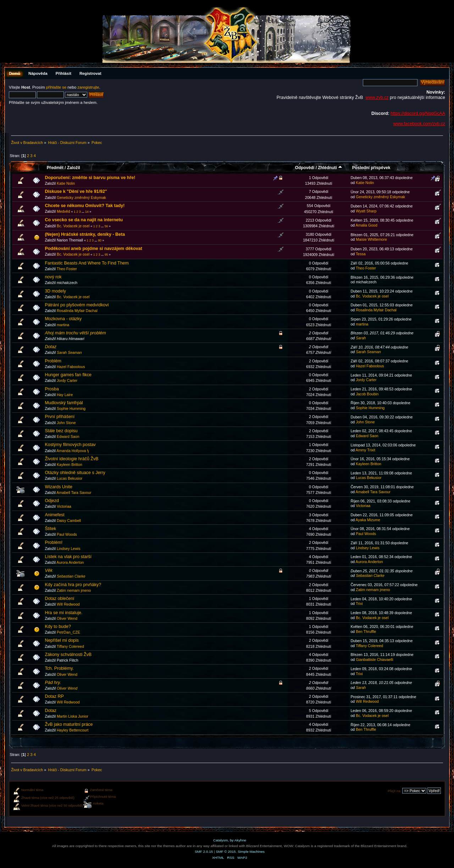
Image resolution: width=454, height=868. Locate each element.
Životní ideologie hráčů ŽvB (71, 459)
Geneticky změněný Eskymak (81, 197)
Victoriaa (64, 506)
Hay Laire (65, 395)
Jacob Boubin (367, 394)
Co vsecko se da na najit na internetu (84, 220)
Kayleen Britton (70, 464)
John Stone (66, 423)
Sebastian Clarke (71, 576)
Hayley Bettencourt (73, 730)
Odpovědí (305, 168)
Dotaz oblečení (59, 599)
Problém (53, 361)
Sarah (361, 338)
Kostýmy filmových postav (70, 445)
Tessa (361, 254)
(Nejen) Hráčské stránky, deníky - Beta (85, 234)
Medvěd (63, 211)
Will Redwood (68, 604)
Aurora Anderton (70, 562)
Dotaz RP (54, 696)
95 (106, 255)
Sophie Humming (71, 408)
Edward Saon (68, 436)
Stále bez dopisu (61, 431)
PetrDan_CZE (68, 632)
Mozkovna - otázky (63, 319)
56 (106, 226)
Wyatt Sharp (366, 211)
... (83, 212)
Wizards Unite (59, 487)
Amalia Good (367, 225)
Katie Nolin (66, 183)
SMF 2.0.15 (204, 852)
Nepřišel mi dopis (62, 640)
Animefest (54, 515)
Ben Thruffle (366, 631)
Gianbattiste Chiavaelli (374, 660)
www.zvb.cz (377, 98)
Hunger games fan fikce (68, 375)
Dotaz (51, 347)
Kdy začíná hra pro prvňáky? (73, 585)
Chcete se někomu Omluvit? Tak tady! (85, 206)
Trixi (359, 603)
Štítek (50, 529)
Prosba (52, 389)
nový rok (53, 277)
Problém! (54, 542)
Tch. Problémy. (59, 668)
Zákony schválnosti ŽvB (68, 655)
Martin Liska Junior (73, 716)
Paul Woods (67, 534)
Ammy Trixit (366, 450)
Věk (49, 571)
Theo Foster (67, 269)
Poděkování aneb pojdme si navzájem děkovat (93, 249)
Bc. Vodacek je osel (73, 226)
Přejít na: (394, 791)
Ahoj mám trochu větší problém (75, 333)
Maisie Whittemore (371, 239)
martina (63, 325)
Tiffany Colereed (70, 646)
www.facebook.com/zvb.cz (419, 124)
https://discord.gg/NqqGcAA (418, 113)
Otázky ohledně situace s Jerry (75, 473)
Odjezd (52, 501)
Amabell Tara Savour (74, 493)
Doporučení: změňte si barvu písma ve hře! (90, 178)
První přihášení (60, 417)
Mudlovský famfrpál (64, 403)
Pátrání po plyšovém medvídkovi (77, 305)
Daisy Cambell (69, 521)
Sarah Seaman (69, 352)
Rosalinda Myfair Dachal (77, 311)
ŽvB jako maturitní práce (69, 724)
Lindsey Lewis (69, 549)
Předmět (55, 168)
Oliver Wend (67, 618)
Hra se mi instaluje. (63, 613)
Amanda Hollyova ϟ (73, 451)
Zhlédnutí (330, 168)
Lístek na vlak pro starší (68, 557)
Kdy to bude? (58, 627)
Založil (74, 168)
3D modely (55, 291)
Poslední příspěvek (371, 168)
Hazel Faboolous (71, 367)
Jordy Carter (67, 380)
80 (100, 240)
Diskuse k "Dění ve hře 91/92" (76, 191)
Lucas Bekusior (70, 478)
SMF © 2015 (226, 852)
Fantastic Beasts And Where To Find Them (87, 263)
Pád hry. (53, 683)
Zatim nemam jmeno (74, 590)
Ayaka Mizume (368, 520)
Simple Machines (251, 852)
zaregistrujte (88, 87)
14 (87, 212)
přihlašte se (56, 87)
